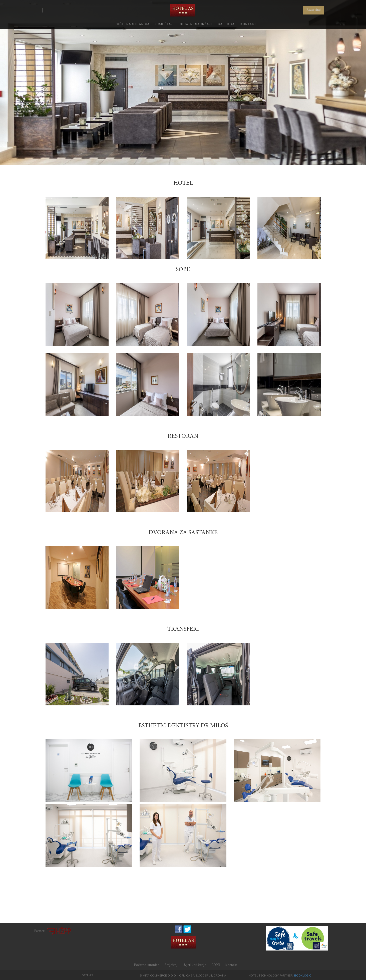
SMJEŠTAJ (164, 24)
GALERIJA (226, 24)
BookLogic (303, 976)
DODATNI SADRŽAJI (195, 24)
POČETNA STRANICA (132, 24)
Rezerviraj (314, 10)
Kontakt (231, 965)
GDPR (216, 965)
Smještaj (171, 965)
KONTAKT (248, 24)
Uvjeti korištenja (195, 965)
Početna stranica (147, 965)
